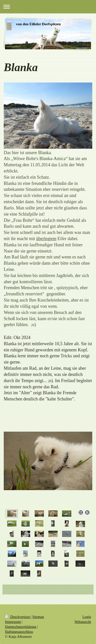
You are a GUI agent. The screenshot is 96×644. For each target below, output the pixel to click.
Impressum (13, 622)
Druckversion (18, 617)
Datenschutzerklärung (21, 627)
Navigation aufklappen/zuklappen (48, 7)
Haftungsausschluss (19, 632)
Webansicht (83, 622)
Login (87, 617)
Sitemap (38, 617)
